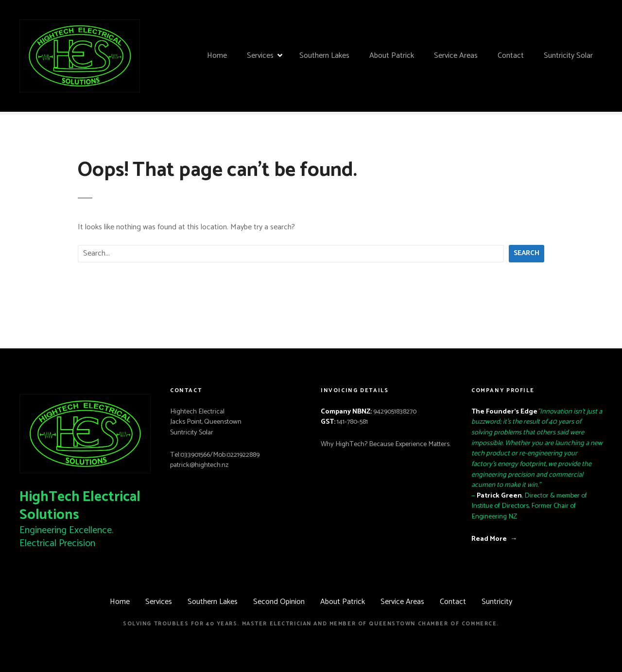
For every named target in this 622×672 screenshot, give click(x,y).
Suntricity (497, 602)
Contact (511, 56)
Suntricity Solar (568, 56)
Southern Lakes (324, 56)
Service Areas (456, 56)
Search (527, 253)
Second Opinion (279, 602)
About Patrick (392, 56)
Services (260, 56)
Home (217, 56)
